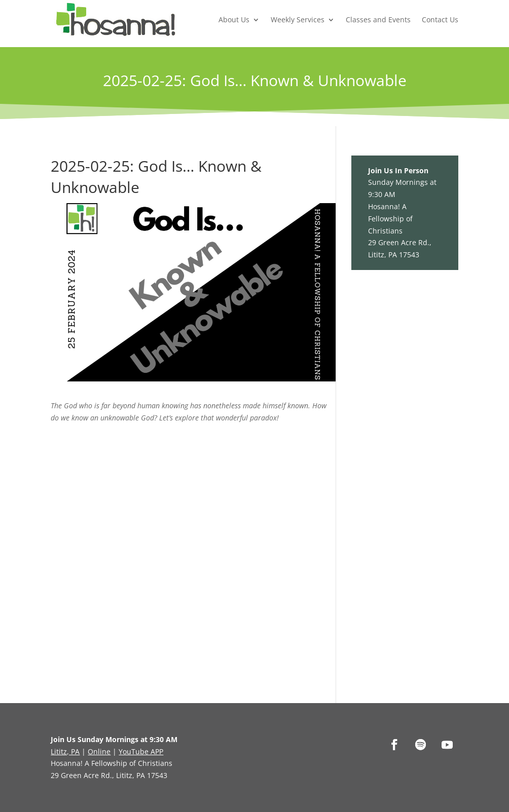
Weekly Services (298, 20)
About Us (234, 20)
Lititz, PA (65, 751)
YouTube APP (141, 751)
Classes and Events (378, 20)
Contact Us (440, 20)
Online (99, 751)
